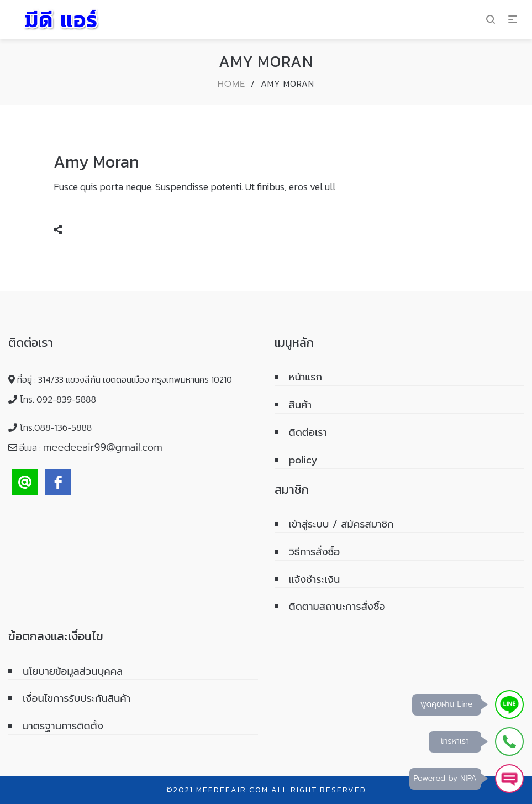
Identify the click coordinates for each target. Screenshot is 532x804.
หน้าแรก (306, 377)
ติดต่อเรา (308, 432)
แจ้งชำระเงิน (315, 579)
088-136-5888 (63, 428)
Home (232, 84)
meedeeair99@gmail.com (103, 447)
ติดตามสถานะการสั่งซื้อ (337, 607)
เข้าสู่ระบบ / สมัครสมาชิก (341, 524)
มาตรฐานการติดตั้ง (63, 726)
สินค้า (301, 405)
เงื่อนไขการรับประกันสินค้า (77, 698)
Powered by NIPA (445, 778)
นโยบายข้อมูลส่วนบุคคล (73, 671)
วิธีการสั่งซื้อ (315, 552)
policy (303, 460)
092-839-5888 (66, 400)
